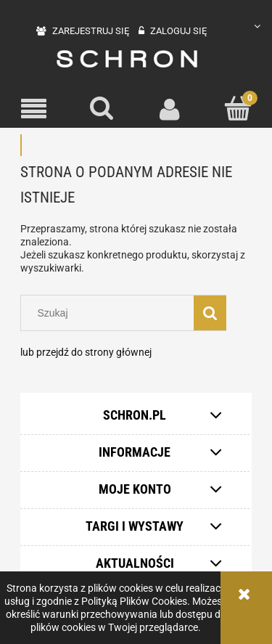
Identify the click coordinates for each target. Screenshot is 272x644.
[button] (34, 109)
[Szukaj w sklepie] (111, 313)
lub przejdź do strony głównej (86, 352)
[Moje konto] (170, 109)
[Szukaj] (102, 108)
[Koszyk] (238, 108)
